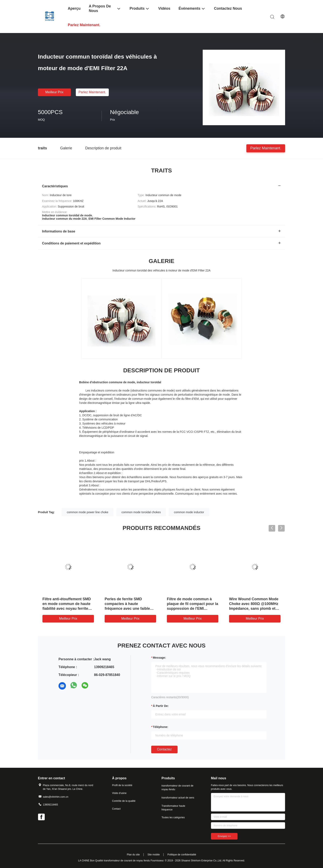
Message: (159, 658)
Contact (116, 809)
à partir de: (161, 706)
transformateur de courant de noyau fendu (177, 788)
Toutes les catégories (173, 817)
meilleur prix (54, 92)
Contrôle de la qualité (124, 801)
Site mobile (154, 855)
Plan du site (133, 855)
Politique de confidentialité (182, 855)
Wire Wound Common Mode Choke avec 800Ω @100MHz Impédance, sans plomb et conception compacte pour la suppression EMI (254, 609)
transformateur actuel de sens (178, 798)
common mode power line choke (88, 512)
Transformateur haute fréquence (173, 808)
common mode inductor (189, 512)
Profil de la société (122, 785)
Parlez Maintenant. (92, 92)
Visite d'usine (119, 793)
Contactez (164, 749)
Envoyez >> (224, 836)
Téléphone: (161, 727)
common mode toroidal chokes (141, 512)
